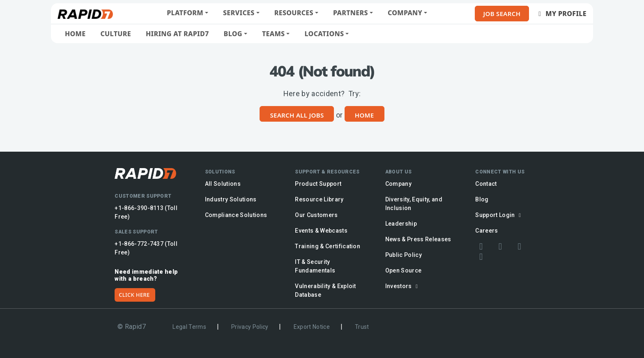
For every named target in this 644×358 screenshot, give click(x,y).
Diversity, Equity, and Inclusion (414, 204)
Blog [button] (233, 34)
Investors (403, 286)
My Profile (561, 14)
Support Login (499, 215)
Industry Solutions (231, 199)
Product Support (318, 184)
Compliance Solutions (236, 215)
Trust (362, 327)
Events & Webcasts (321, 231)
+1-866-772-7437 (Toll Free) (146, 248)
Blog (482, 199)
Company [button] (405, 13)
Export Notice (312, 327)
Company (398, 184)
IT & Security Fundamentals (315, 266)
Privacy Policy (250, 327)
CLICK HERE (134, 295)
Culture (116, 34)
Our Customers (316, 215)
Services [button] (239, 13)
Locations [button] (324, 34)
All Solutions (223, 184)
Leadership (401, 224)
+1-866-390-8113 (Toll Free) (146, 212)
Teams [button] (273, 34)
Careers (486, 231)
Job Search (502, 14)
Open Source (404, 270)
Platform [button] (185, 13)
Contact (486, 184)
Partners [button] (351, 13)
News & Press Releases (418, 239)
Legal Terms (189, 327)
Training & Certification (328, 246)
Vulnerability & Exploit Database (325, 290)
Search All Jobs (297, 115)
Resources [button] (294, 13)
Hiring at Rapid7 (177, 34)
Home (75, 34)
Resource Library (319, 199)
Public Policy (404, 255)
